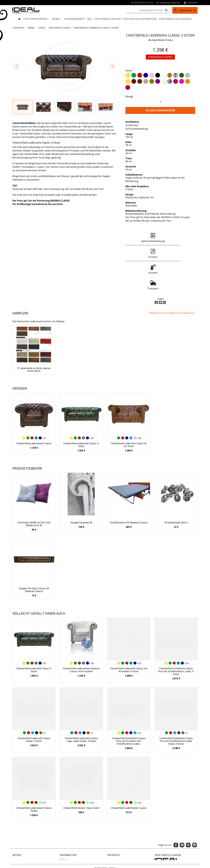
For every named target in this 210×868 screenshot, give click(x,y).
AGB (62, 837)
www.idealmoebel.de (164, 849)
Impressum (65, 834)
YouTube (182, 813)
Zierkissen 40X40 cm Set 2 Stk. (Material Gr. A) (34, 492)
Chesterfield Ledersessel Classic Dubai (34, 778)
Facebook (176, 813)
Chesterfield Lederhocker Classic (129, 776)
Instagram (195, 813)
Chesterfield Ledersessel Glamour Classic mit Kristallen (81, 638)
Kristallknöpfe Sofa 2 (176, 491)
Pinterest (188, 813)
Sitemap (64, 843)
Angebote (17, 828)
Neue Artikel (18, 831)
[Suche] (148, 10)
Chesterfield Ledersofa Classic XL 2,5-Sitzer (129, 413)
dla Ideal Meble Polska (160, 40)
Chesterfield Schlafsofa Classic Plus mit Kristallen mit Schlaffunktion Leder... (129, 709)
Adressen (112, 837)
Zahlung (64, 831)
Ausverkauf (18, 837)
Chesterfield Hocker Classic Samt (81, 776)
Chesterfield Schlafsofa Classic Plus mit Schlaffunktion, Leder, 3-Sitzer (176, 640)
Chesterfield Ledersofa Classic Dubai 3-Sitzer (34, 708)
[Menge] (160, 102)
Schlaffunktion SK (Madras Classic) (129, 491)
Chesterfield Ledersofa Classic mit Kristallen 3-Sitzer (129, 638)
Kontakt (64, 840)
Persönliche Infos (115, 828)
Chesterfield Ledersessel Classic (34, 412)
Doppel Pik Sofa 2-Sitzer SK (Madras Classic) (34, 558)
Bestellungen (113, 831)
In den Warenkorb (160, 110)
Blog (62, 849)
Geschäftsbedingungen (71, 846)
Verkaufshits (18, 834)
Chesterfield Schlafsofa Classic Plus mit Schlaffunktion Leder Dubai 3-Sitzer (176, 709)
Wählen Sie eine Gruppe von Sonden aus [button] (171, 281)
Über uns (64, 828)
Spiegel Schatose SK (81, 491)
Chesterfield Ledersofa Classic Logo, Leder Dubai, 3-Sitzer (81, 708)
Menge (129, 96)
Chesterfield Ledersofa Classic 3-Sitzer (81, 413)
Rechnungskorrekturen (118, 834)
